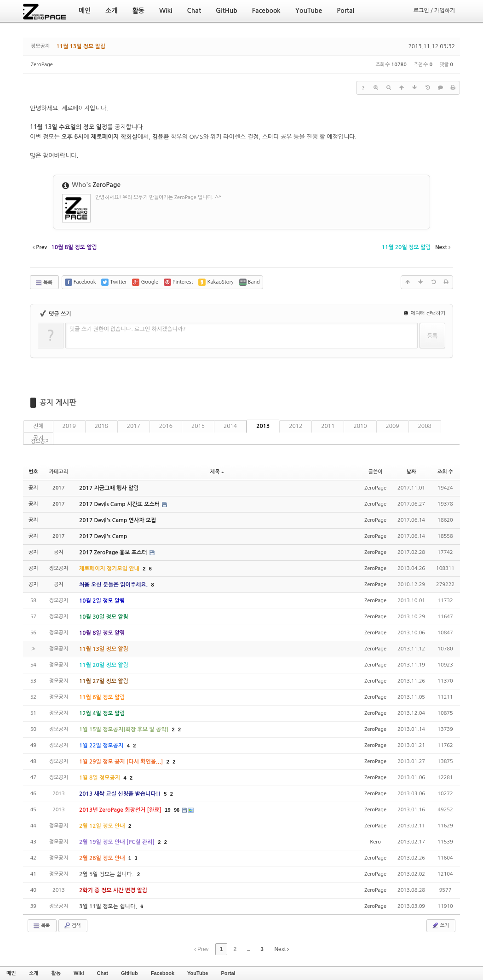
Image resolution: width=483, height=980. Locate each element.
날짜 (411, 472)
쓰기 (440, 925)
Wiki (79, 973)
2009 (393, 426)
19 (167, 810)
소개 (34, 973)
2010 (360, 426)
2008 (425, 426)
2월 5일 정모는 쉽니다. (107, 874)
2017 (134, 426)
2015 (198, 426)
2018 (101, 426)
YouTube (198, 973)
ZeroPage (42, 65)
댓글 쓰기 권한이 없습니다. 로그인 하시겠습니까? (128, 329)
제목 (217, 472)
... (248, 949)
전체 (38, 426)
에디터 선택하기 (425, 313)
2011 (328, 426)
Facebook (163, 973)
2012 (296, 426)
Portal (228, 973)
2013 (263, 426)
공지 (38, 438)
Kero (375, 842)
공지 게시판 (58, 402)
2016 (166, 426)
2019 (69, 426)
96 (177, 810)
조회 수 (445, 472)
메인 (11, 973)
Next (282, 949)
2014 (230, 426)
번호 (33, 472)
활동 (56, 973)
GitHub (129, 973)
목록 (43, 283)
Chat (103, 973)
